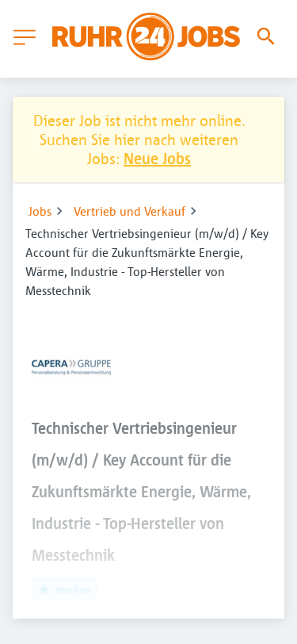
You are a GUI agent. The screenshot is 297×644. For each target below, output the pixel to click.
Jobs (40, 211)
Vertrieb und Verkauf (129, 211)
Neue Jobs (157, 158)
